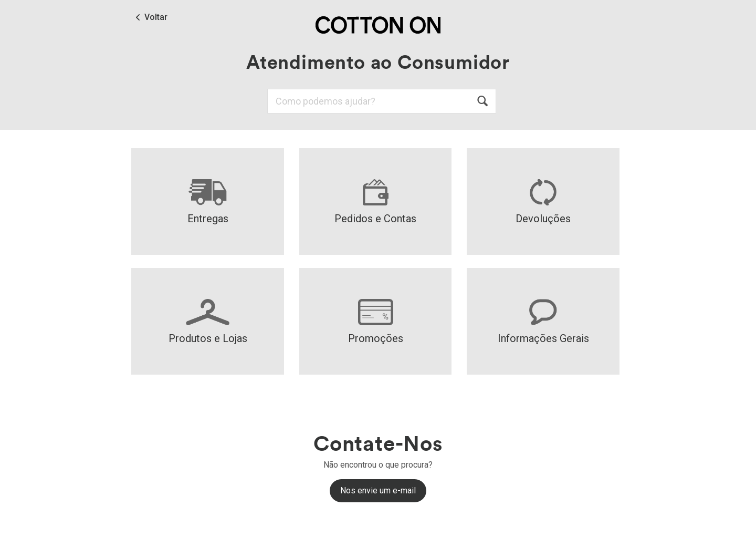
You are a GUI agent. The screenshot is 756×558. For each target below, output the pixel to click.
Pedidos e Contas (375, 202)
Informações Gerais (543, 322)
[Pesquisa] (382, 101)
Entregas (208, 202)
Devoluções (543, 202)
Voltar (156, 17)
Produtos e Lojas (208, 322)
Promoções (376, 322)
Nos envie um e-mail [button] (378, 490)
